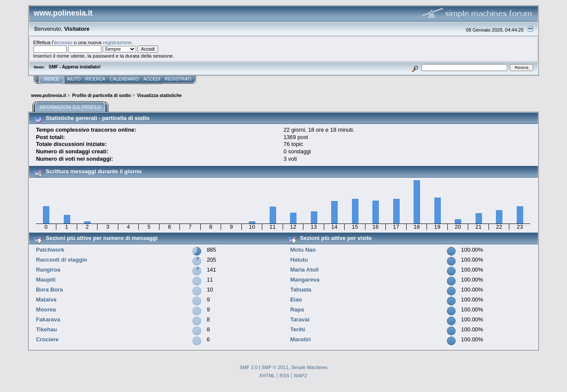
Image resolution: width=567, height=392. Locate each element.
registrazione (117, 42)
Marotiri (301, 339)
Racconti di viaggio (62, 260)
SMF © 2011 (275, 367)
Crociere (47, 339)
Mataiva (46, 300)
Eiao (296, 300)
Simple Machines (309, 367)
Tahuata (301, 290)
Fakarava (48, 319)
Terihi (298, 329)
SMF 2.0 (248, 367)
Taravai (300, 319)
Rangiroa (48, 270)
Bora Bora (49, 290)
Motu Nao (303, 250)
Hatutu (299, 260)
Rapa (297, 309)
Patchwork (50, 250)
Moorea (46, 309)
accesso (63, 42)
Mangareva (305, 280)
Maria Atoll (305, 270)
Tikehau (47, 329)
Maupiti (46, 280)
